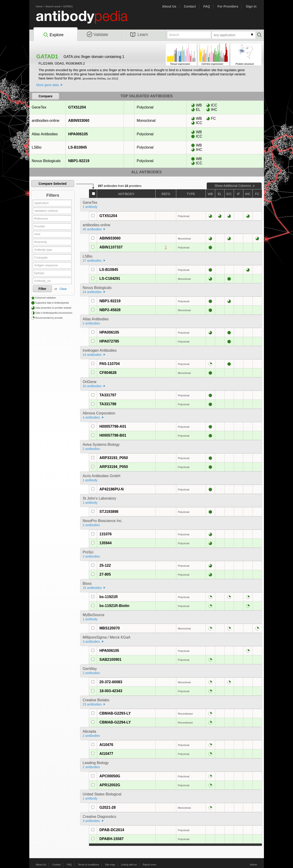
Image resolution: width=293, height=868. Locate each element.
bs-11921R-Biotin (114, 606)
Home (39, 6)
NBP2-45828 (110, 310)
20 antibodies (92, 386)
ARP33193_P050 (114, 458)
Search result (53, 6)
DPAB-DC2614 (112, 830)
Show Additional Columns (233, 186)
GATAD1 (68, 6)
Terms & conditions (88, 865)
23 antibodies (92, 704)
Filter (42, 289)
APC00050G (110, 776)
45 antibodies (92, 229)
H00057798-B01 (113, 435)
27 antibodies (92, 261)
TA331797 (108, 395)
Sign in (251, 6)
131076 (105, 534)
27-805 (105, 574)
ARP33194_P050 (114, 467)
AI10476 (106, 745)
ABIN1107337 (111, 247)
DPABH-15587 (111, 839)
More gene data (48, 85)
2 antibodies (91, 323)
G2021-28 (107, 807)
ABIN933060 (79, 121)
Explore (53, 35)
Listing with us (129, 865)
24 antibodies (92, 292)
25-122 (105, 565)
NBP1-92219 (79, 161)
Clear (63, 289)
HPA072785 (109, 341)
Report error (150, 865)
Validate (98, 35)
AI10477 (106, 754)
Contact (190, 6)
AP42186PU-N (111, 489)
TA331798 (108, 404)
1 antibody (90, 207)
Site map (110, 865)
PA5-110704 (110, 364)
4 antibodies (91, 417)
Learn (139, 35)
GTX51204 (77, 107)
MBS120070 (110, 628)
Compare (46, 96)
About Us (169, 6)
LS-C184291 (110, 279)
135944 (105, 543)
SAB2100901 (110, 660)
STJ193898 (109, 512)
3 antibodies (91, 642)
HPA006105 (78, 134)
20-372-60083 (111, 682)
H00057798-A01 (113, 426)
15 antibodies (92, 588)
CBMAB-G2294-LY (115, 722)
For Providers (228, 6)
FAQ (207, 6)
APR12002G (110, 785)
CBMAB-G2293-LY (115, 713)
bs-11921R (109, 597)
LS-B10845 (77, 147)
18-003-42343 (111, 691)
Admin (254, 865)
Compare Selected (52, 184)
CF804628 (108, 373)
